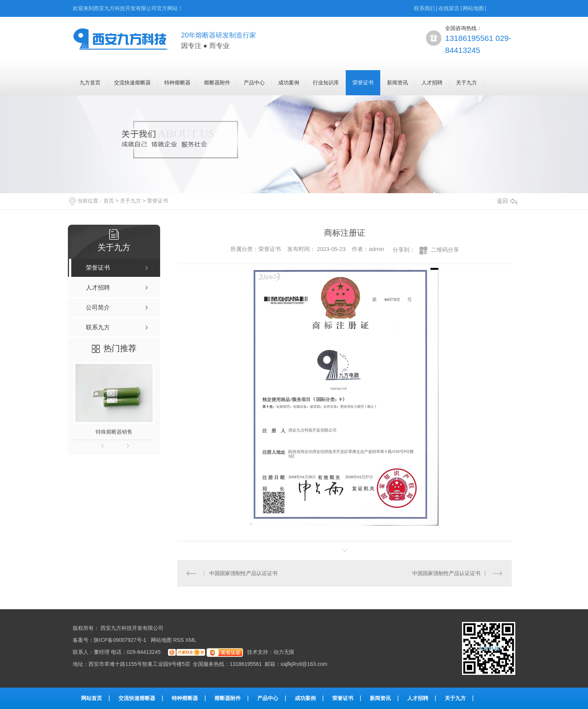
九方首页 (90, 83)
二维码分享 (445, 250)
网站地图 (473, 8)
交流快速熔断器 (132, 83)
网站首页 (91, 698)
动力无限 (284, 652)
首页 (109, 201)
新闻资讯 (397, 83)
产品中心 (254, 83)
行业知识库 (326, 83)
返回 (507, 201)
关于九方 (466, 83)
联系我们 (424, 8)
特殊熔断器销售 (114, 432)
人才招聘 (432, 83)
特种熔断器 (177, 83)
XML (191, 640)
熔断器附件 (217, 83)
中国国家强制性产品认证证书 (243, 573)
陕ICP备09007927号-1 (120, 640)
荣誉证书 (363, 83)
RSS (179, 640)
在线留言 (449, 8)
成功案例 (289, 83)
